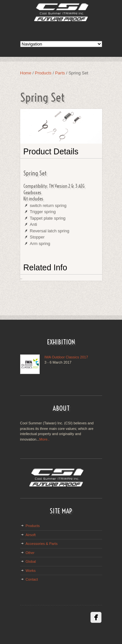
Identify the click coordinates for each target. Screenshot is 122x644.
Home (26, 73)
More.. (44, 439)
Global (31, 561)
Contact (32, 579)
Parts (61, 73)
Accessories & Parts (42, 544)
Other (30, 553)
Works (31, 571)
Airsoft (31, 535)
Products (43, 73)
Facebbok (96, 617)
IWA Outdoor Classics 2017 (66, 357)
